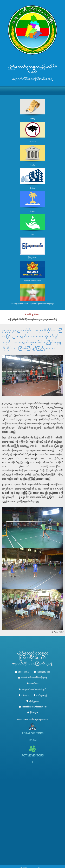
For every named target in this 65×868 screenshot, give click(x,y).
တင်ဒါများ (24, 695)
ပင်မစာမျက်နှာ (22, 672)
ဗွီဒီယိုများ (32, 713)
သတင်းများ (34, 684)
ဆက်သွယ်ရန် (40, 695)
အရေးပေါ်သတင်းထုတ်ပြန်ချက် (34, 689)
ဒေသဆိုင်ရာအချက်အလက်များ (33, 707)
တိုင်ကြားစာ (32, 701)
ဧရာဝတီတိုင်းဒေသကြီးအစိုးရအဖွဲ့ (34, 678)
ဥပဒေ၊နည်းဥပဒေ (42, 672)
